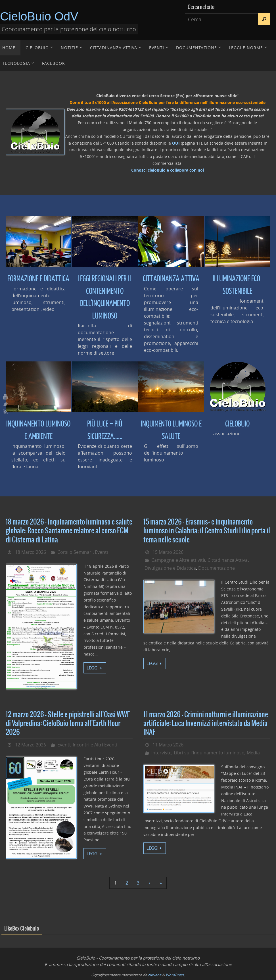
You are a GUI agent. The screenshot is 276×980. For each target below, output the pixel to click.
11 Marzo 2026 (168, 745)
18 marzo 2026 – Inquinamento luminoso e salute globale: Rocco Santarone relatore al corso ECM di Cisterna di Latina (69, 531)
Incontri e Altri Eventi (95, 745)
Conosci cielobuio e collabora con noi (168, 170)
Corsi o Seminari (75, 552)
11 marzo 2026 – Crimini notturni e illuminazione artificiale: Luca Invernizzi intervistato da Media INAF (206, 723)
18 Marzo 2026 (31, 552)
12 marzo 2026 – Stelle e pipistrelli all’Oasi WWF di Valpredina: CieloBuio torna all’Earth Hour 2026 (68, 723)
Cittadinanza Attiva (228, 560)
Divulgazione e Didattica (170, 568)
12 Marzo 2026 (31, 745)
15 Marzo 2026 (168, 552)
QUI (176, 143)
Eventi (101, 552)
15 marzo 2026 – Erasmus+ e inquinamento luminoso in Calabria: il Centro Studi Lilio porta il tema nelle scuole (207, 531)
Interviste (161, 753)
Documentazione (217, 568)
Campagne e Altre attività (178, 560)
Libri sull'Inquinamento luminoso (209, 753)
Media (253, 753)
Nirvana (155, 975)
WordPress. (175, 975)
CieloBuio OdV (39, 16)
